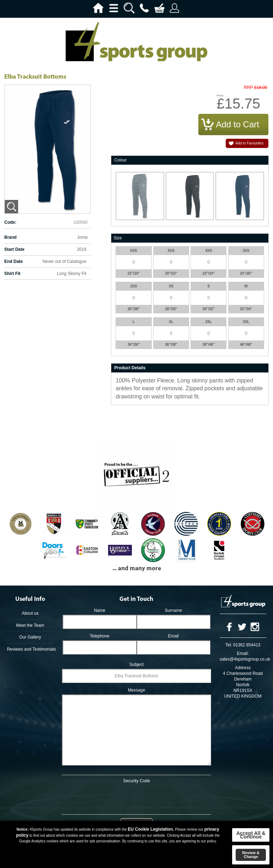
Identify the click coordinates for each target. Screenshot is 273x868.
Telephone (99, 636)
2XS (134, 286)
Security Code (136, 781)
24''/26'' (246, 273)
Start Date (14, 249)
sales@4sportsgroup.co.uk (245, 659)
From (220, 96)
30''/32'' (209, 309)
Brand (10, 237)
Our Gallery (30, 637)
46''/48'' (246, 345)
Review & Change (251, 855)
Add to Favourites (250, 143)
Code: (10, 222)
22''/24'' (134, 273)
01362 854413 (247, 645)
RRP (248, 88)
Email (173, 636)
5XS (171, 251)
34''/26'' (134, 345)
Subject (136, 665)
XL (171, 322)
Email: (243, 653)
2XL (209, 322)
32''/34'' (246, 309)
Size (117, 238)
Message (137, 690)
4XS (208, 251)
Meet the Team (30, 625)
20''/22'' (171, 273)
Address (243, 668)
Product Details (130, 368)
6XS (134, 251)
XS (171, 286)
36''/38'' (171, 345)
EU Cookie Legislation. (151, 829)
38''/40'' (209, 345)
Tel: (229, 645)
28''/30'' (171, 309)
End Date (14, 261)
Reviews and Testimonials (30, 649)
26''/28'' (134, 309)
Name (100, 610)
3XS (246, 251)
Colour (120, 160)
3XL (246, 322)
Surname (173, 610)
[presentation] (136, 798)
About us (30, 613)
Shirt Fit (12, 274)
